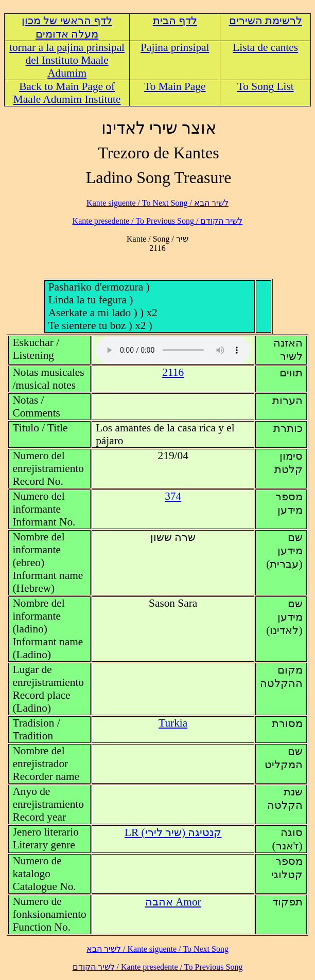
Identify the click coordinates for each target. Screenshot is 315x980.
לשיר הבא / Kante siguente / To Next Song (157, 203)
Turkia (173, 723)
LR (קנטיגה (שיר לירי (173, 832)
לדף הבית (175, 21)
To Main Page (175, 86)
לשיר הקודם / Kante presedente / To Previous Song (158, 221)
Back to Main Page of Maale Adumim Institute (67, 93)
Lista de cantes (265, 47)
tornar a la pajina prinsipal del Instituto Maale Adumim (67, 60)
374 (173, 496)
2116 (173, 372)
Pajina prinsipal (175, 47)
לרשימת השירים (266, 21)
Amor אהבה (173, 902)
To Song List (266, 86)
